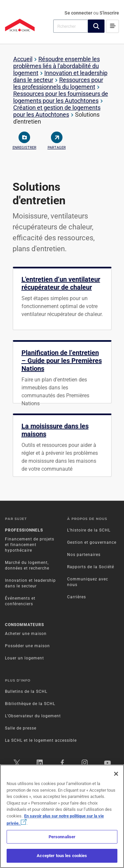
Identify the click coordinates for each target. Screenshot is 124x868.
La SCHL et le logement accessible (41, 740)
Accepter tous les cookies (62, 856)
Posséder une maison (27, 646)
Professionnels (24, 530)
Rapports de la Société (91, 567)
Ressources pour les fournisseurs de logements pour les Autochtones (61, 97)
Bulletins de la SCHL (26, 691)
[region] (62, 816)
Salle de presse (21, 728)
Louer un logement (24, 658)
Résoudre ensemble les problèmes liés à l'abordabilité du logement (57, 66)
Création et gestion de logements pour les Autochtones (57, 111)
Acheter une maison (26, 634)
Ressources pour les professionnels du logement (58, 83)
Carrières (77, 597)
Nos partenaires (84, 555)
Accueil (23, 59)
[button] (96, 26)
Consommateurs (24, 625)
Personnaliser (62, 837)
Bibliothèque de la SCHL (30, 704)
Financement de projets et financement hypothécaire (30, 545)
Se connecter (79, 13)
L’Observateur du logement (33, 716)
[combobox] (71, 26)
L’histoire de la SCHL (89, 530)
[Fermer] (116, 774)
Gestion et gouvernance (92, 542)
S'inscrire (109, 13)
